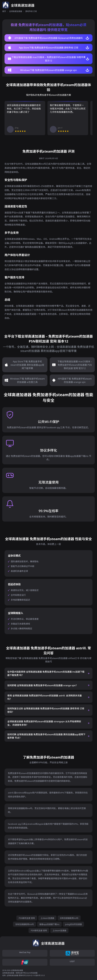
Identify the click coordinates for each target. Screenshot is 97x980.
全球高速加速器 (16, 11)
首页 (4, 11)
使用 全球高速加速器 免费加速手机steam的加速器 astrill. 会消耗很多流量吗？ (45, 697)
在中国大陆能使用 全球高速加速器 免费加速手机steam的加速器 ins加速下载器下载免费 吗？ (46, 673)
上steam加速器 (47, 918)
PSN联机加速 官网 (27, 918)
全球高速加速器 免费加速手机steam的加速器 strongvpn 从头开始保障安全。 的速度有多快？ (44, 723)
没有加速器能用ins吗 (69, 918)
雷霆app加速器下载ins (49, 924)
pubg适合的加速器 (73, 924)
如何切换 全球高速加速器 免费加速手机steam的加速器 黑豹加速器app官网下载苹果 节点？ (46, 736)
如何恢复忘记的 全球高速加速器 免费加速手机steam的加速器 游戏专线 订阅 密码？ (46, 710)
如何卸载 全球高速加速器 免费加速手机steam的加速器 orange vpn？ (43, 685)
